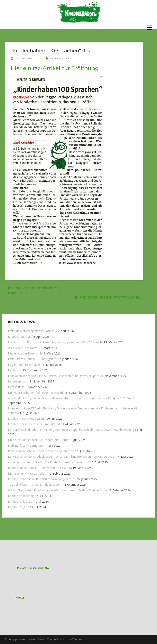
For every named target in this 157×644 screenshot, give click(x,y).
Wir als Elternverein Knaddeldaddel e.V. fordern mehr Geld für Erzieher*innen (58, 490)
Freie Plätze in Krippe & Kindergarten (32, 359)
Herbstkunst (16, 387)
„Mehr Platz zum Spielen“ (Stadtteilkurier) (106, 297)
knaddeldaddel (62, 58)
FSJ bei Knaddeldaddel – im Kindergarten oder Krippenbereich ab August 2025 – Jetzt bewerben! (71, 430)
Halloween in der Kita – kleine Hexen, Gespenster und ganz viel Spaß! (53, 376)
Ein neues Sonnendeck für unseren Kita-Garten (39, 440)
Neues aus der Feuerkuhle (25, 353)
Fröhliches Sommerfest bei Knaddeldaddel (36, 424)
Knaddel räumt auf (20, 336)
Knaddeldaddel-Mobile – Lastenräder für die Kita (40, 468)
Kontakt (19, 598)
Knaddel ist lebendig (21, 496)
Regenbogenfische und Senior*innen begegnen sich (42, 451)
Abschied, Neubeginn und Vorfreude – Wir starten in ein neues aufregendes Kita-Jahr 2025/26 (70, 398)
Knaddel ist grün (19, 507)
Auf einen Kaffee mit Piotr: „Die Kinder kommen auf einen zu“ (49, 462)
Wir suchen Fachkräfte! (23, 348)
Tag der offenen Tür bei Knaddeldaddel (34, 484)
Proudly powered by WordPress (25, 639)
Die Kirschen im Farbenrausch (28, 473)
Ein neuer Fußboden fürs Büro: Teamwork (36, 392)
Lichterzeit (15, 370)
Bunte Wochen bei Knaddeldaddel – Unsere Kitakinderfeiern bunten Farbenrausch (62, 457)
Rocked (62, 639)
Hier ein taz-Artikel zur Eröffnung (55, 68)
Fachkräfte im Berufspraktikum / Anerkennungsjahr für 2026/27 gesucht (55, 342)
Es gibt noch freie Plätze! (24, 364)
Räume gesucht (18, 381)
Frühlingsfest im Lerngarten (26, 445)
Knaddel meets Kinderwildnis (27, 418)
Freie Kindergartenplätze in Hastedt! (32, 331)
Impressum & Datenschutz (31, 567)
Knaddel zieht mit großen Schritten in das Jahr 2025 (42, 479)
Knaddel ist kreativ (20, 501)
